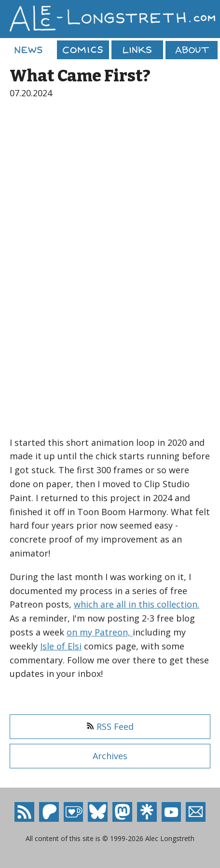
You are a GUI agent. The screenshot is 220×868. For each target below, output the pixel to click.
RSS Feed (110, 726)
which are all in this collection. (137, 604)
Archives (110, 756)
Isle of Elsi (61, 646)
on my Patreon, (100, 632)
